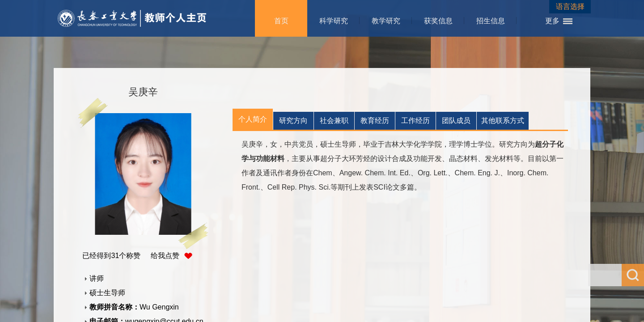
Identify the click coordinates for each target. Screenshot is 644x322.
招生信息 (491, 21)
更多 (552, 21)
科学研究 (334, 21)
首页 (281, 21)
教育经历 (375, 121)
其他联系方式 (503, 121)
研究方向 (293, 121)
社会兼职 (334, 121)
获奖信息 (438, 21)
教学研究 (386, 21)
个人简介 (253, 119)
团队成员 (456, 121)
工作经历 (415, 121)
